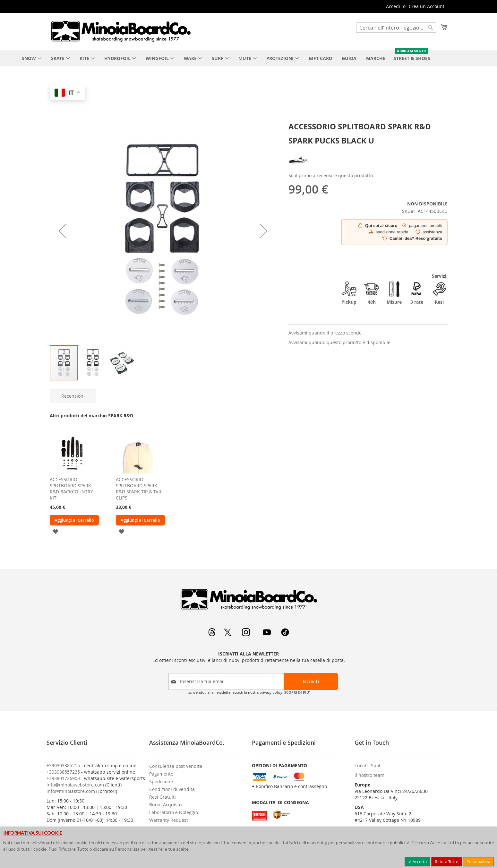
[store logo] (121, 31)
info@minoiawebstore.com (75, 785)
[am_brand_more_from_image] (72, 472)
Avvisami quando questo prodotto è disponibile (339, 342)
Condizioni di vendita (172, 789)
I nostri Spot (368, 765)
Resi (439, 293)
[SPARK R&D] (298, 168)
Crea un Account (427, 6)
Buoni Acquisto (165, 805)
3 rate (417, 293)
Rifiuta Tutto (447, 862)
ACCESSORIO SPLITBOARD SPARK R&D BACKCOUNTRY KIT (71, 489)
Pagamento (161, 774)
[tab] (73, 396)
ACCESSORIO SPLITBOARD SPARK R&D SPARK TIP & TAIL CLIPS (139, 489)
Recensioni (73, 396)
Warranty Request (169, 820)
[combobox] (396, 28)
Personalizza (478, 862)
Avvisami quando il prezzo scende (325, 333)
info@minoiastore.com (71, 791)
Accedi (393, 6)
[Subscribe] (311, 681)
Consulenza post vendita (176, 766)
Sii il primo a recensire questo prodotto (331, 175)
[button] (63, 231)
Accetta (419, 862)
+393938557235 (63, 772)
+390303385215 (63, 765)
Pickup (349, 293)
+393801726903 (63, 778)
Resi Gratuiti (163, 797)
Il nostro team (369, 775)
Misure (394, 293)
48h (372, 293)
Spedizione (161, 781)
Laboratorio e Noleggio (174, 812)
